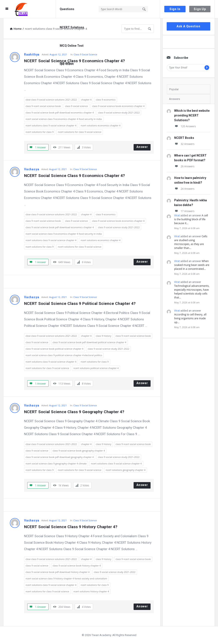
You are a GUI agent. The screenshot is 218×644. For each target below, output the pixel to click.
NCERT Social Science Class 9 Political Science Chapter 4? (80, 303)
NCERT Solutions (72, 27)
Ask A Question (188, 26)
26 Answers (184, 166)
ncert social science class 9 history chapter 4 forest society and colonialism (66, 578)
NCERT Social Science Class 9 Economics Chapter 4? (74, 176)
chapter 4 (86, 100)
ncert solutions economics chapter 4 (100, 125)
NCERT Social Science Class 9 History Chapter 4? (71, 527)
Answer (142, 147)
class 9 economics (106, 100)
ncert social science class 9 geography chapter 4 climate (56, 463)
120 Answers (185, 126)
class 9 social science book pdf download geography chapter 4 (60, 457)
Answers (175, 99)
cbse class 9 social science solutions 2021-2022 (51, 100)
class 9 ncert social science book (43, 106)
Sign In (175, 9)
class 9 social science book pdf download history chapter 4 (58, 572)
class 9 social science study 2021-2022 (119, 113)
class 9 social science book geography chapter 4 (79, 451)
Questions (67, 9)
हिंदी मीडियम (67, 64)
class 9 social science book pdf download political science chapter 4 (89, 342)
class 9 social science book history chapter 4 (77, 566)
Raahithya (32, 54)
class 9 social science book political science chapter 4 (54, 349)
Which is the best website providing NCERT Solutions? (192, 115)
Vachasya (32, 169)
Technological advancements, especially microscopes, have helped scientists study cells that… (192, 292)
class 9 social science (76, 106)
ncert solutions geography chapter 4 (126, 470)
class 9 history (104, 336)
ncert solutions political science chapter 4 (96, 368)
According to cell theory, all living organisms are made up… (190, 318)
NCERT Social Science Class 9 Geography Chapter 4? (74, 412)
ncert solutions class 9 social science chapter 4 (51, 125)
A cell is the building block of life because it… (191, 219)
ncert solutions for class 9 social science (80, 132)
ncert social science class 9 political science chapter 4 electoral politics (64, 355)
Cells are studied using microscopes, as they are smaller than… (191, 242)
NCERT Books (184, 138)
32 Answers (184, 144)
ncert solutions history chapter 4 (91, 591)
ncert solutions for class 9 (40, 132)
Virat (177, 215)
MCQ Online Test (72, 46)
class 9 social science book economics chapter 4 (118, 106)
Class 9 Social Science (85, 54)
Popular (174, 89)
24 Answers (184, 189)
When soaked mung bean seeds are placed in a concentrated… (192, 265)
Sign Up (200, 9)
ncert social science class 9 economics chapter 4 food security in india (64, 119)
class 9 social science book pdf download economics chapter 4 (60, 113)
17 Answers (184, 211)
